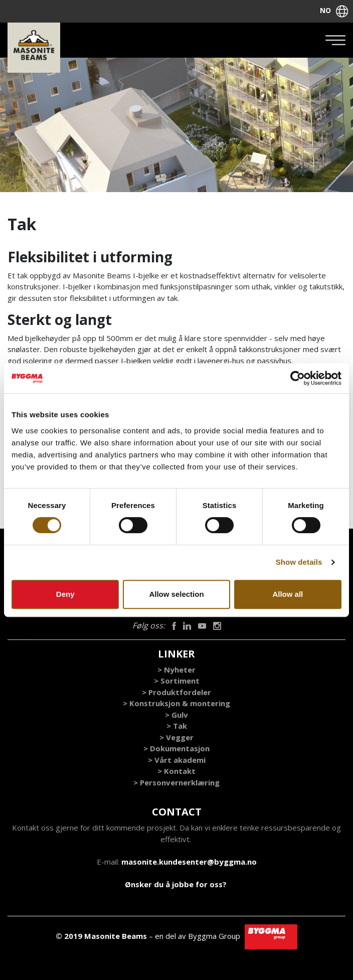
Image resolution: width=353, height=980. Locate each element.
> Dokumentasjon (176, 748)
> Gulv (176, 715)
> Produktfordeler (176, 692)
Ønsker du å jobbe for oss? (176, 884)
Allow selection (176, 594)
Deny (65, 594)
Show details (299, 562)
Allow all (288, 594)
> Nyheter (176, 670)
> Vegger (176, 737)
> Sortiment (177, 681)
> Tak (177, 726)
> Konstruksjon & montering (176, 703)
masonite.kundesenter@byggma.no (189, 862)
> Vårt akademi (177, 760)
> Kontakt (176, 771)
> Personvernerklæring (176, 782)
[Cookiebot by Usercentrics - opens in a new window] (298, 378)
